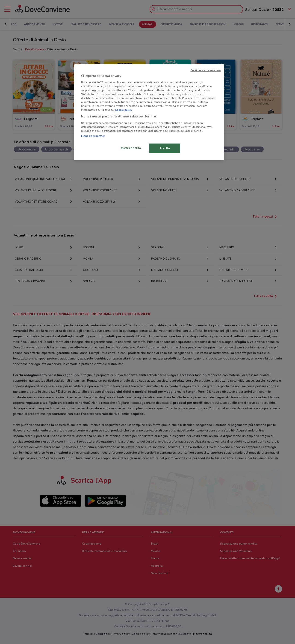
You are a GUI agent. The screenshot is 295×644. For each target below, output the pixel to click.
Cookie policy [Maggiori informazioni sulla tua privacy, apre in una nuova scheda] (124, 110)
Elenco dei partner (93, 136)
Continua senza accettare (205, 70)
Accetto (165, 148)
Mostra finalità (131, 148)
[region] (149, 112)
